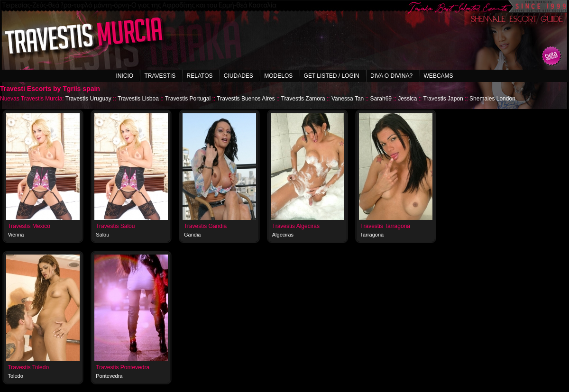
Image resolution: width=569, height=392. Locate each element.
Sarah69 (381, 99)
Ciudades (239, 76)
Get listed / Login (332, 76)
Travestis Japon (443, 99)
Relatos (200, 76)
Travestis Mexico (29, 226)
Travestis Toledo (28, 367)
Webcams (439, 76)
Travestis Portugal (188, 99)
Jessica (407, 99)
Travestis (160, 76)
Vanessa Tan (348, 99)
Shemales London (492, 99)
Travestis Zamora (303, 99)
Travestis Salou (115, 226)
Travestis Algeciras (296, 226)
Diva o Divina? (391, 76)
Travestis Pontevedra (123, 367)
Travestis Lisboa (138, 99)
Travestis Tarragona (385, 226)
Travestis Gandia (205, 226)
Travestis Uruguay (88, 99)
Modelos (278, 76)
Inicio (124, 76)
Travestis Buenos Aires (246, 99)
